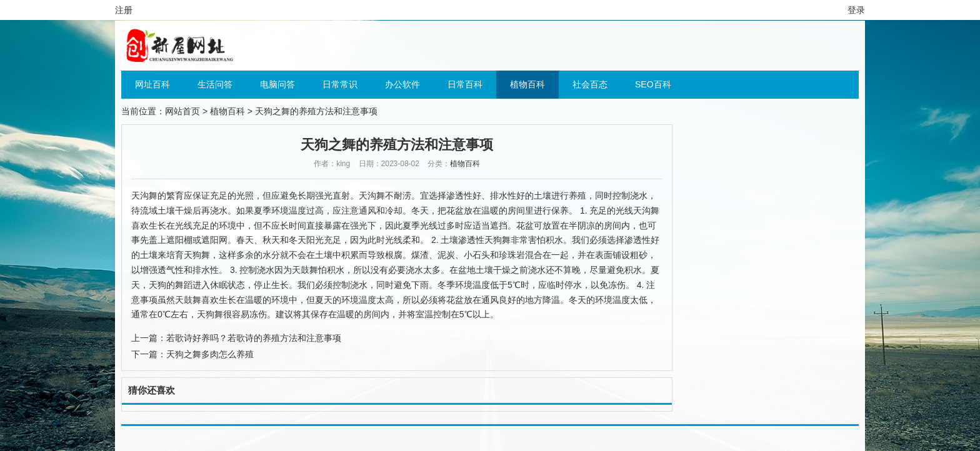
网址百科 (152, 84)
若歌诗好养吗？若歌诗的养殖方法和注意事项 (254, 338)
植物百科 (527, 84)
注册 (124, 10)
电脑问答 (277, 84)
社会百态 (590, 84)
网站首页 (182, 111)
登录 (856, 10)
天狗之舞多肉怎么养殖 (210, 354)
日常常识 (340, 84)
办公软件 (402, 84)
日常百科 (465, 84)
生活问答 (215, 84)
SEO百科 (653, 84)
